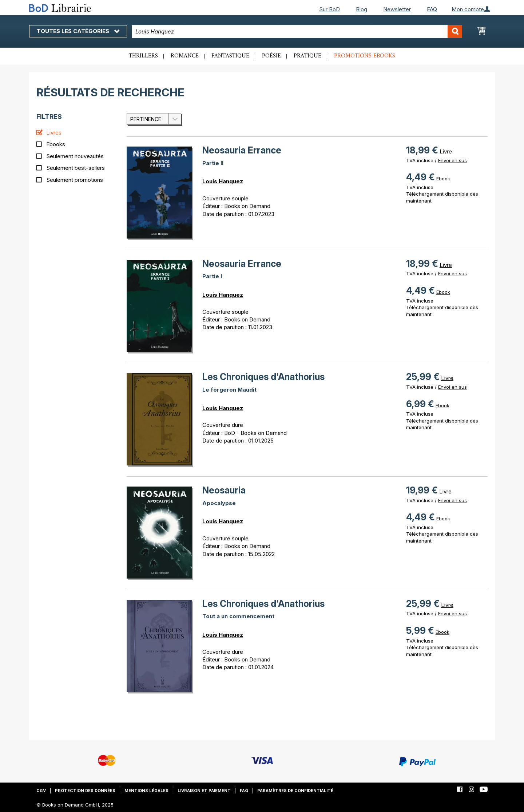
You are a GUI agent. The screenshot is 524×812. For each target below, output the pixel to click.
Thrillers (143, 56)
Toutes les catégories (78, 31)
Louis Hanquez (223, 181)
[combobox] (297, 31)
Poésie (271, 56)
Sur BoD (330, 9)
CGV (41, 791)
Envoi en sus (452, 160)
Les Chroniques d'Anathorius (263, 377)
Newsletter (397, 9)
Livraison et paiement (204, 791)
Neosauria (224, 490)
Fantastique (230, 56)
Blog (362, 9)
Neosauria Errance (242, 150)
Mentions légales (146, 791)
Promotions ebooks (365, 56)
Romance (185, 56)
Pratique (307, 56)
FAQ (432, 9)
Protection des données (85, 791)
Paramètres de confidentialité (295, 791)
